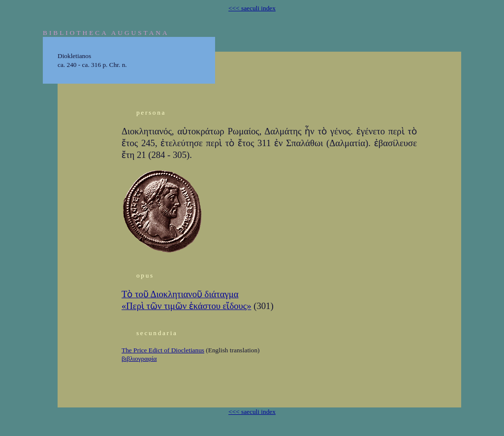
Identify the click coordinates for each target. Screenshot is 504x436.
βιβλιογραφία (139, 358)
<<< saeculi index (252, 8)
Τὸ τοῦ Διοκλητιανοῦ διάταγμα (180, 294)
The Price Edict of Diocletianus (163, 350)
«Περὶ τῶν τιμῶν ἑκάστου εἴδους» (187, 306)
